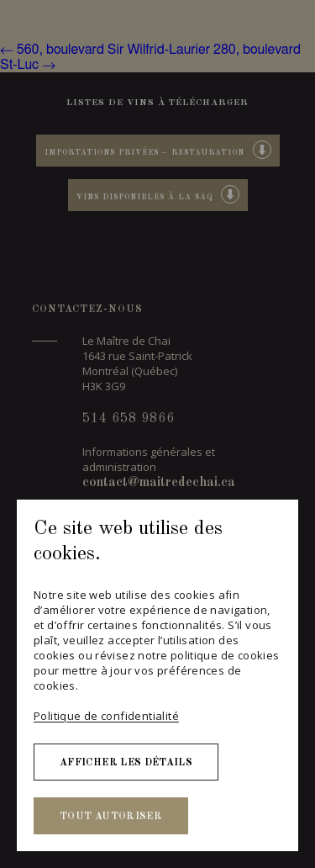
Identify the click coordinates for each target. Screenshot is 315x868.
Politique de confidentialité (106, 716)
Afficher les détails (126, 763)
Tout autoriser (111, 817)
